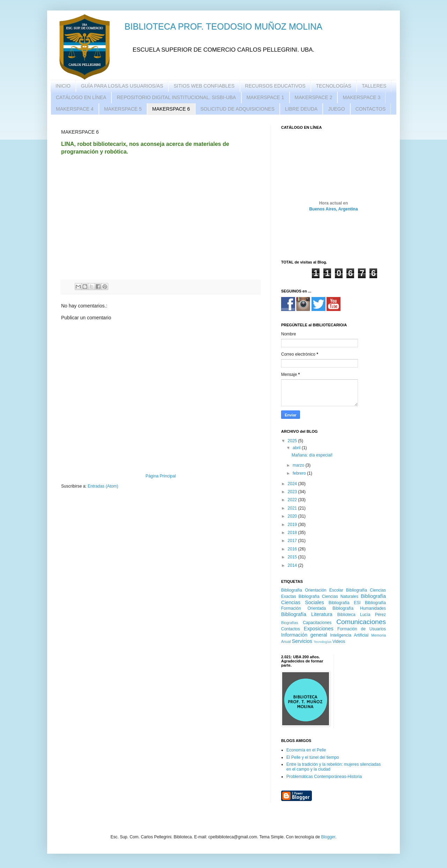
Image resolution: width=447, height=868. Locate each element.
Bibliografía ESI (345, 603)
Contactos (291, 629)
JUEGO (336, 109)
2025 (293, 441)
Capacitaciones (317, 623)
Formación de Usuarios (362, 629)
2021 (293, 508)
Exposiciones (319, 629)
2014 (293, 565)
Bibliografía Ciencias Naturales (328, 596)
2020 (293, 516)
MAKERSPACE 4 (75, 109)
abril (297, 448)
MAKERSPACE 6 (171, 109)
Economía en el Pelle (306, 750)
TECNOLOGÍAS (334, 86)
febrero (300, 473)
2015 (293, 557)
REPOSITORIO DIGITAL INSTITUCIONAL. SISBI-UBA (176, 97)
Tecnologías (323, 642)
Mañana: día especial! (312, 455)
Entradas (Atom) (103, 486)
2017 (293, 541)
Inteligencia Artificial (349, 635)
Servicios (302, 641)
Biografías (290, 623)
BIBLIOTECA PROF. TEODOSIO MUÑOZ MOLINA (223, 27)
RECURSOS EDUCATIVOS (275, 86)
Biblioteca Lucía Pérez (362, 615)
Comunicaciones (361, 622)
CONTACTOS (371, 109)
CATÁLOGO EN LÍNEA (81, 97)
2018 (293, 533)
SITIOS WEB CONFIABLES (204, 86)
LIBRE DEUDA (301, 109)
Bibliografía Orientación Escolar (312, 590)
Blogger (328, 837)
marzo (299, 465)
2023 (293, 492)
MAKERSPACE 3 (361, 97)
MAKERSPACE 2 (314, 97)
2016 (293, 549)
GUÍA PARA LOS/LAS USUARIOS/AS (122, 86)
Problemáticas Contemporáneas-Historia (324, 777)
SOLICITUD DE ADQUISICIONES (237, 109)
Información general (304, 635)
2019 (293, 525)
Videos (339, 641)
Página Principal (161, 476)
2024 (293, 484)
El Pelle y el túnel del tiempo (313, 757)
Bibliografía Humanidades (359, 608)
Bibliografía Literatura (307, 614)
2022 (293, 500)
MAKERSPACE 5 (123, 109)
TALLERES (374, 86)
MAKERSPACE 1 (265, 97)
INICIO (63, 86)
